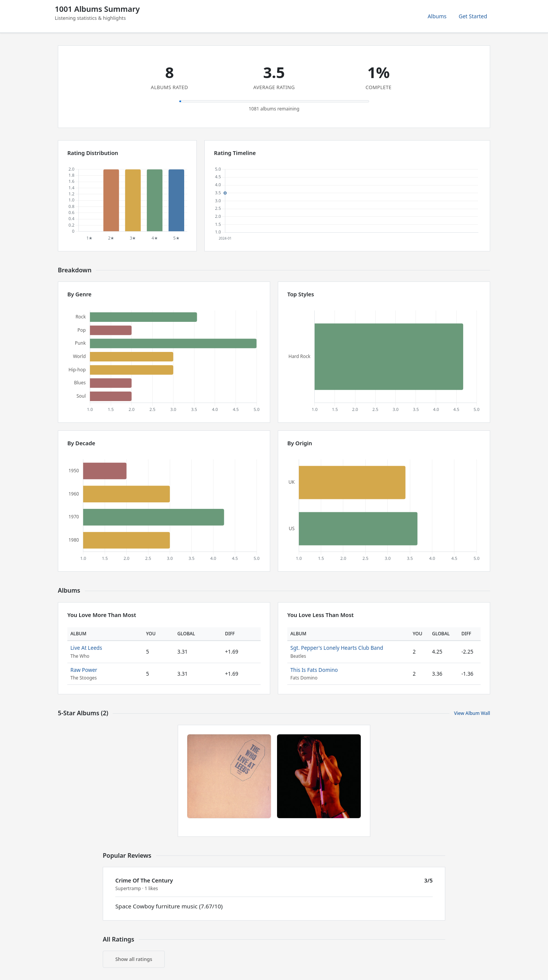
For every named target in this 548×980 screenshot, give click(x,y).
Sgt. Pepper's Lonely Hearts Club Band (337, 648)
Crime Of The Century (144, 880)
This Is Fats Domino (314, 670)
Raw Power (84, 670)
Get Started (473, 16)
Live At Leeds (86, 648)
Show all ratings (134, 959)
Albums (437, 16)
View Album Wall (472, 713)
